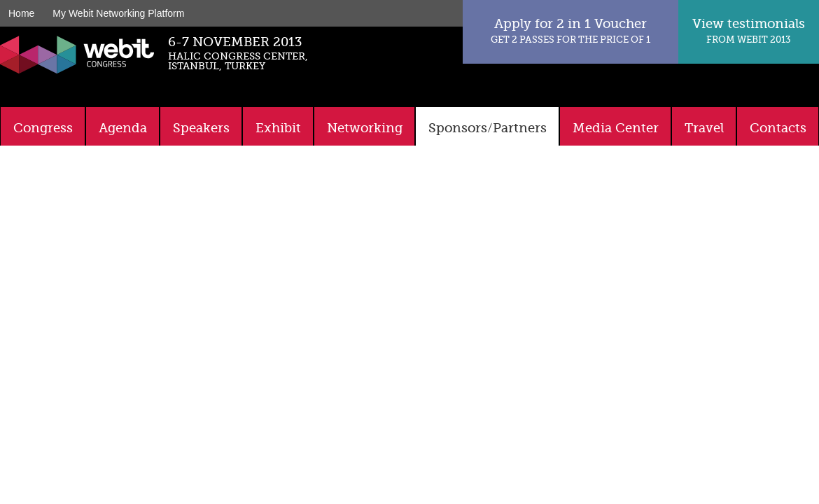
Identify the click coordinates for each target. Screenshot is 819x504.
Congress (43, 128)
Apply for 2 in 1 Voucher (570, 30)
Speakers (201, 128)
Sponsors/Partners (488, 128)
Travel (704, 128)
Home (21, 13)
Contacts (778, 128)
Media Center (616, 128)
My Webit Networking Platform (118, 13)
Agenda (123, 128)
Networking (365, 128)
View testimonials (749, 30)
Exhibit (278, 128)
